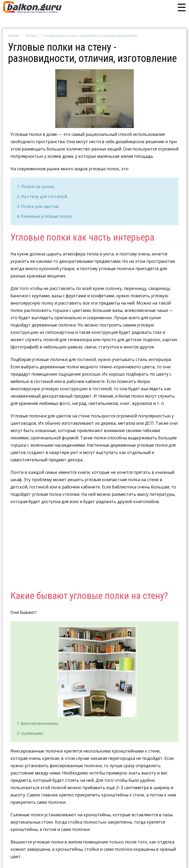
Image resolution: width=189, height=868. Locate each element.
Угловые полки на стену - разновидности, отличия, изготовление (90, 35)
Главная (13, 35)
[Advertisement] (94, 547)
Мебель (31, 35)
